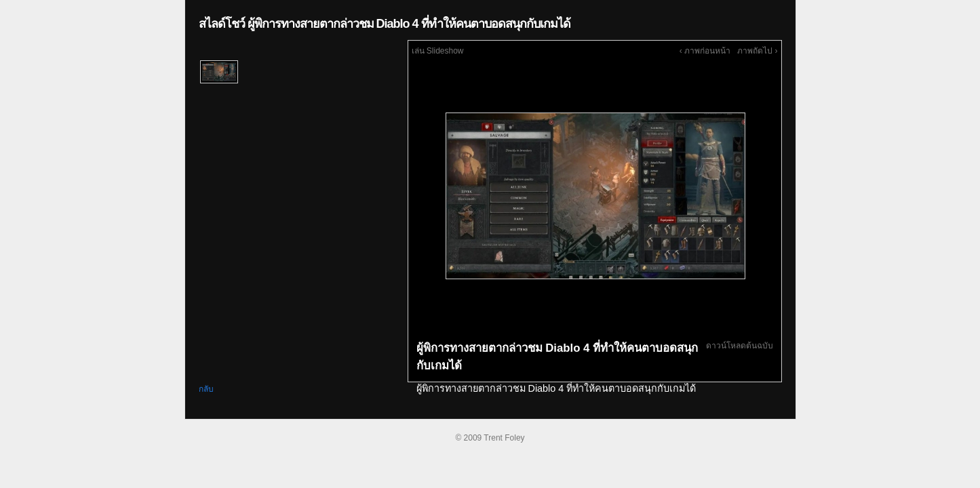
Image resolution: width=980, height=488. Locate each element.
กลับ (206, 389)
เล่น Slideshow (438, 51)
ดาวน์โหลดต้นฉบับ (740, 346)
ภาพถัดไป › (757, 51)
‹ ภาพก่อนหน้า (705, 51)
